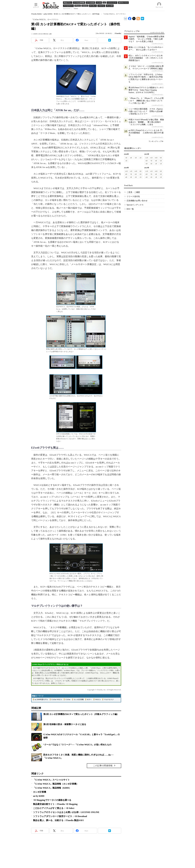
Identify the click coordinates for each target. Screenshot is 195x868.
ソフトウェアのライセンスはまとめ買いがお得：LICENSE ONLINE (66, 812)
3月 (136, 158)
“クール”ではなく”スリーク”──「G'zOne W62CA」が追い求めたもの (77, 745)
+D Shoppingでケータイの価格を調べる (52, 800)
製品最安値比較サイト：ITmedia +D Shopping (55, 804)
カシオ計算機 (79, 699)
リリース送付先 (133, 196)
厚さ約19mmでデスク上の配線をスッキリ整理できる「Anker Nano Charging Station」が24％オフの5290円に (146, 90)
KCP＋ (89, 699)
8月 (147, 161)
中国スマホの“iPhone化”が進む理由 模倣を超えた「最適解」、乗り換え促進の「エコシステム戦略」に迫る (146, 122)
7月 (151, 161)
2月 (140, 158)
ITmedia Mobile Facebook (130, 18)
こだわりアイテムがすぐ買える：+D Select (54, 808)
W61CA (98, 699)
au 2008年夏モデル (41, 699)
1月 (126, 161)
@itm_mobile (134, 18)
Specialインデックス (135, 205)
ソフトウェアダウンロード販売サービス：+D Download (60, 816)
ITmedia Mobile (36, 14)
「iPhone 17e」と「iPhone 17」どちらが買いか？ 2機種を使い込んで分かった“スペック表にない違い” (146, 101)
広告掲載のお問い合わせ (137, 201)
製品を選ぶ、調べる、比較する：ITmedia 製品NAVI (58, 820)
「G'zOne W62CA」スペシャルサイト (51, 780)
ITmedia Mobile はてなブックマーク (142, 18)
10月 (156, 158)
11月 (151, 158)
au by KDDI (39, 796)
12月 (147, 158)
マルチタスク (109, 699)
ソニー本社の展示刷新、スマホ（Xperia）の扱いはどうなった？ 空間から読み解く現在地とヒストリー (146, 111)
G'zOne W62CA (57, 699)
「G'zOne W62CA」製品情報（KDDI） (52, 788)
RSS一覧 (130, 209)
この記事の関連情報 (103, 766)
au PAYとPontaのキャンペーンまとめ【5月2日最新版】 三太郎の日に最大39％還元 (146, 133)
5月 (126, 158)
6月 (156, 161)
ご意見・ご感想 (133, 192)
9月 (161, 158)
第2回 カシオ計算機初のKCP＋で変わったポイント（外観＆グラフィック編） (81, 714)
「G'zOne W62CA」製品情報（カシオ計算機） (56, 784)
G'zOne (68, 699)
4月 (131, 158)
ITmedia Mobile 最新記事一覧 (138, 18)
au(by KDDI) (48, 14)
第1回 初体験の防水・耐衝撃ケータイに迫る (65, 724)
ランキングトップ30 (156, 141)
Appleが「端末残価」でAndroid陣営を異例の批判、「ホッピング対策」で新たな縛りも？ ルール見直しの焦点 (146, 39)
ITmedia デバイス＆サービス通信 (126, 18)
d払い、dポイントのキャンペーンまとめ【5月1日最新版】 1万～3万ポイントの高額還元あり (146, 58)
